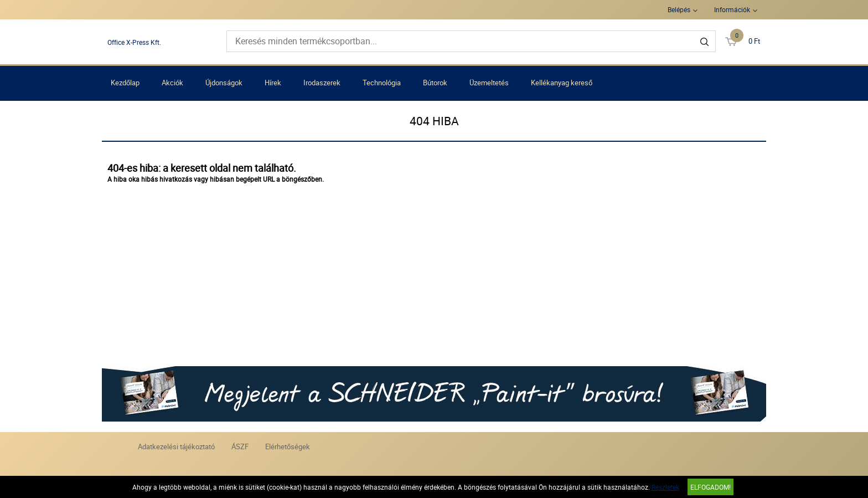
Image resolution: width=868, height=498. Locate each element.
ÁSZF (240, 446)
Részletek (665, 487)
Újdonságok (224, 83)
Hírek (273, 83)
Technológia (382, 83)
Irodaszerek (322, 83)
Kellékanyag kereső (562, 83)
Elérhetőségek (288, 446)
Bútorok (435, 83)
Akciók (172, 83)
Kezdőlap (125, 83)
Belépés (679, 9)
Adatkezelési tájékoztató (176, 446)
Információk (732, 9)
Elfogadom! (711, 487)
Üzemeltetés (489, 83)
